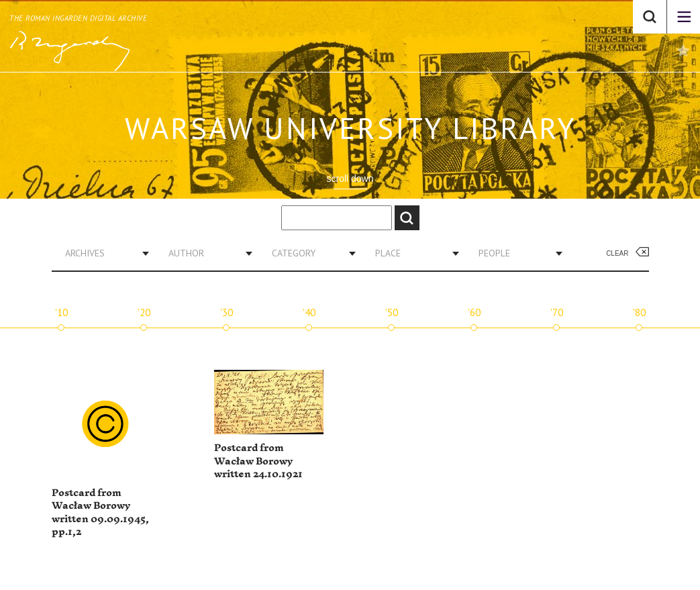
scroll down (350, 179)
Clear (617, 253)
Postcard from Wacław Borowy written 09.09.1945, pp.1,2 (100, 513)
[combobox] (102, 253)
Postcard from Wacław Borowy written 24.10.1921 (258, 461)
